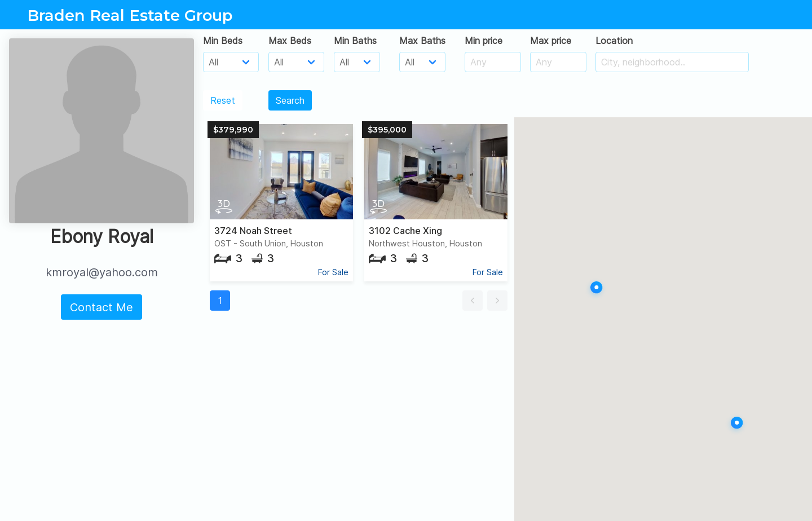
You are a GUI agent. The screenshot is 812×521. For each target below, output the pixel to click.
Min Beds (223, 41)
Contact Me (101, 307)
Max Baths (422, 41)
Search (290, 100)
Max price (551, 41)
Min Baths (355, 41)
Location (614, 41)
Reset (223, 100)
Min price (484, 41)
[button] (473, 301)
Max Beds (290, 41)
